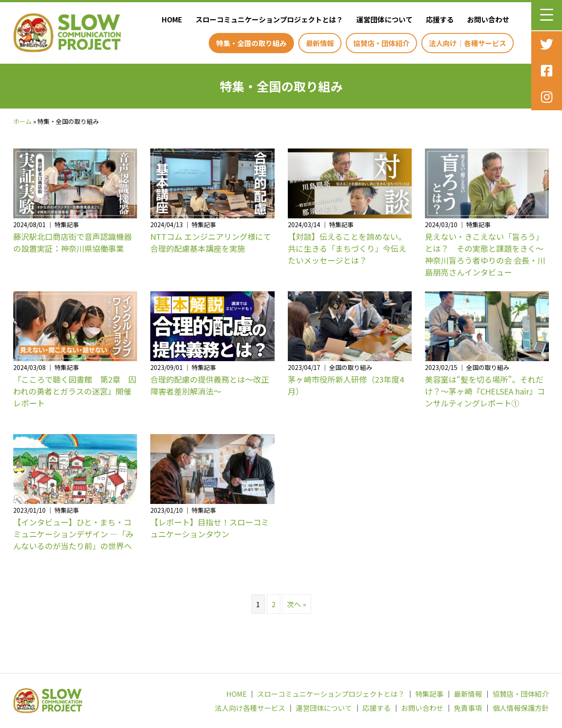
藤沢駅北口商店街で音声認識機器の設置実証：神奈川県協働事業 (73, 242)
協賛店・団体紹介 (521, 694)
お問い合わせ (422, 708)
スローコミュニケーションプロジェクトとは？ (331, 694)
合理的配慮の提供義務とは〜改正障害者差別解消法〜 (210, 385)
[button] (547, 15)
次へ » (297, 604)
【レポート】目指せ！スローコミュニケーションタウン (210, 528)
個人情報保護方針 (521, 708)
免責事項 (468, 708)
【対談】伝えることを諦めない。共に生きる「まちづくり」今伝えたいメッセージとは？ (347, 248)
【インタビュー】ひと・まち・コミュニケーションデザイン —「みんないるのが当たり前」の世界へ (73, 534)
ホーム (22, 121)
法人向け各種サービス (250, 708)
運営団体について (324, 708)
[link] (170, 19)
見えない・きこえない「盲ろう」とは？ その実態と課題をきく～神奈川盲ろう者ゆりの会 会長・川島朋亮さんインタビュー (485, 254)
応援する (377, 708)
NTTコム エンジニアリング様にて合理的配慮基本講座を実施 (211, 242)
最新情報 (468, 694)
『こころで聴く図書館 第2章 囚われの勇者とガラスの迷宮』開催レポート (75, 391)
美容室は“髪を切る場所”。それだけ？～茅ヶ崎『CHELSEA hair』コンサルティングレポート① (485, 391)
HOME (236, 694)
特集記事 (429, 694)
